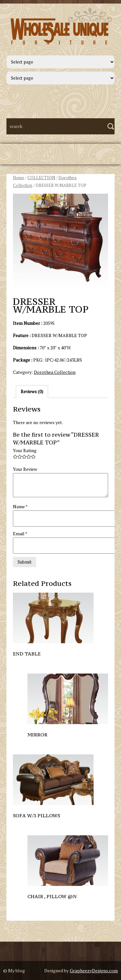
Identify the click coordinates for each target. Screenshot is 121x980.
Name (20, 506)
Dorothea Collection (55, 372)
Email (20, 534)
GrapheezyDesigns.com (94, 970)
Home (19, 178)
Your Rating (25, 450)
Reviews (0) (32, 391)
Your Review (25, 469)
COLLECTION (41, 178)
